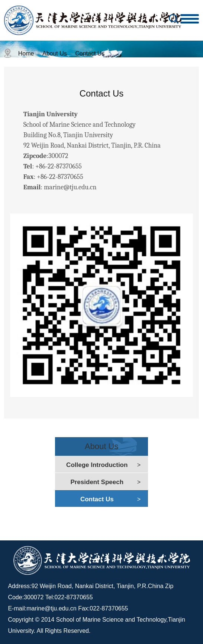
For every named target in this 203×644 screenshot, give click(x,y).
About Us (55, 53)
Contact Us (90, 53)
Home (26, 53)
